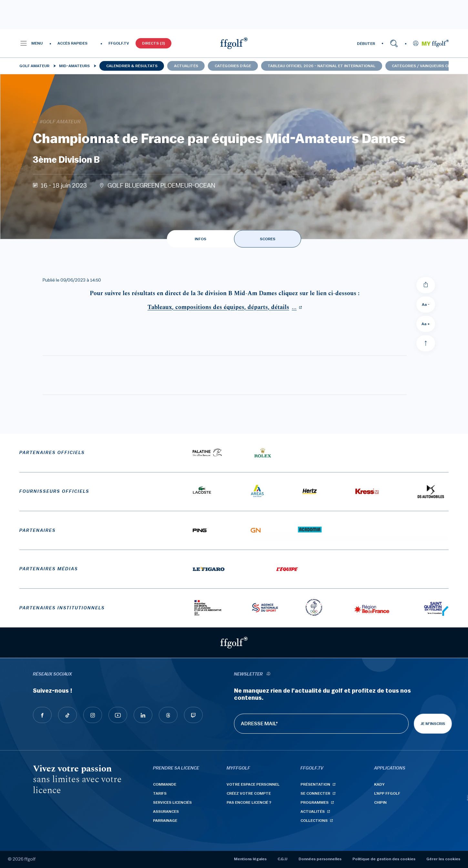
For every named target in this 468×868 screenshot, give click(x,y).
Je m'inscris (433, 724)
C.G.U (282, 859)
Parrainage (165, 821)
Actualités (186, 66)
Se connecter (315, 793)
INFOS (200, 239)
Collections (314, 821)
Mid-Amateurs (74, 66)
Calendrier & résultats (132, 66)
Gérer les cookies (443, 859)
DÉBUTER (366, 44)
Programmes (315, 802)
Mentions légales (250, 859)
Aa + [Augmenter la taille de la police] (426, 324)
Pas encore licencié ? (249, 802)
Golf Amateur (34, 66)
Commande (165, 784)
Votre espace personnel (253, 784)
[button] (31, 43)
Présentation (315, 784)
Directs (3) (153, 43)
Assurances (166, 811)
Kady (379, 784)
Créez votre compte (249, 793)
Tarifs (160, 793)
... (222, 307)
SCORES (268, 239)
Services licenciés (172, 802)
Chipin (380, 802)
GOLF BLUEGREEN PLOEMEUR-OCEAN (161, 186)
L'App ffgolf (387, 793)
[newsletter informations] (268, 674)
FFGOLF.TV (119, 43)
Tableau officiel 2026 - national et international (321, 66)
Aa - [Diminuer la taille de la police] (426, 305)
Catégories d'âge (233, 66)
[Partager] (426, 285)
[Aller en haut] (426, 343)
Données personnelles (320, 859)
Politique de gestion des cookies (384, 859)
